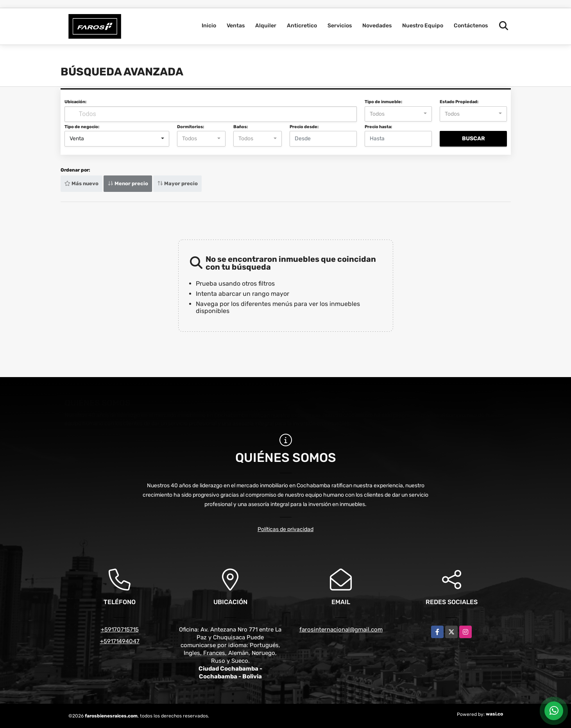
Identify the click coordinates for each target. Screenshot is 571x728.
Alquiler (266, 26)
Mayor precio (177, 183)
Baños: (241, 127)
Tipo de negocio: (82, 127)
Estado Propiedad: (459, 102)
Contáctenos (471, 26)
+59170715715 (120, 630)
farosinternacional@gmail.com (341, 630)
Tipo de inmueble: (383, 102)
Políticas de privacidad (285, 529)
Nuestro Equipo (423, 26)
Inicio (209, 26)
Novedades (377, 26)
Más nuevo (81, 183)
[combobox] (398, 114)
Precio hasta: (378, 127)
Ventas (236, 26)
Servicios (340, 26)
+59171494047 (120, 641)
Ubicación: (75, 102)
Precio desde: (304, 127)
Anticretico (302, 26)
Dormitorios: (191, 127)
